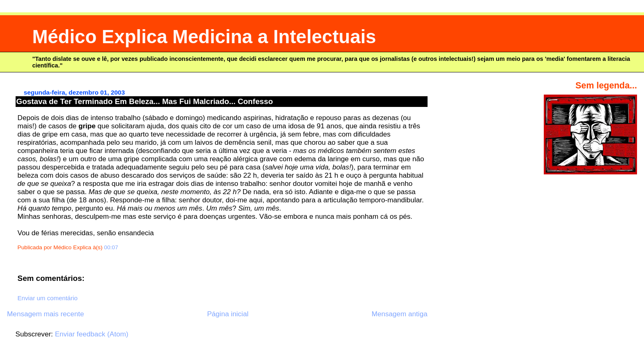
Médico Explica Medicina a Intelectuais (204, 37)
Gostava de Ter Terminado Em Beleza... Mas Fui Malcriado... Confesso (145, 101)
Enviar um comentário (48, 298)
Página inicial (228, 314)
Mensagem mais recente (45, 314)
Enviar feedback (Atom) (92, 334)
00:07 (111, 247)
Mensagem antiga (400, 314)
